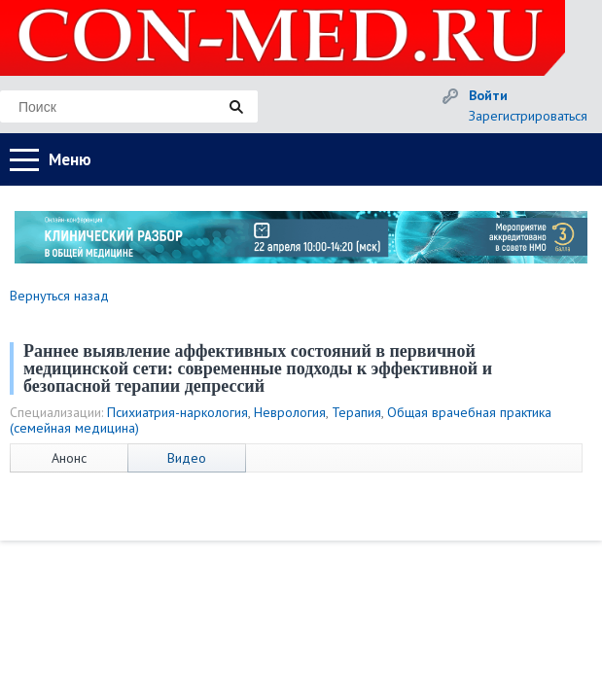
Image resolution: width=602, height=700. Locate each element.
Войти (488, 95)
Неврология (290, 412)
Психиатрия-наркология (177, 412)
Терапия (356, 412)
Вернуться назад (59, 296)
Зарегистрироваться (528, 116)
